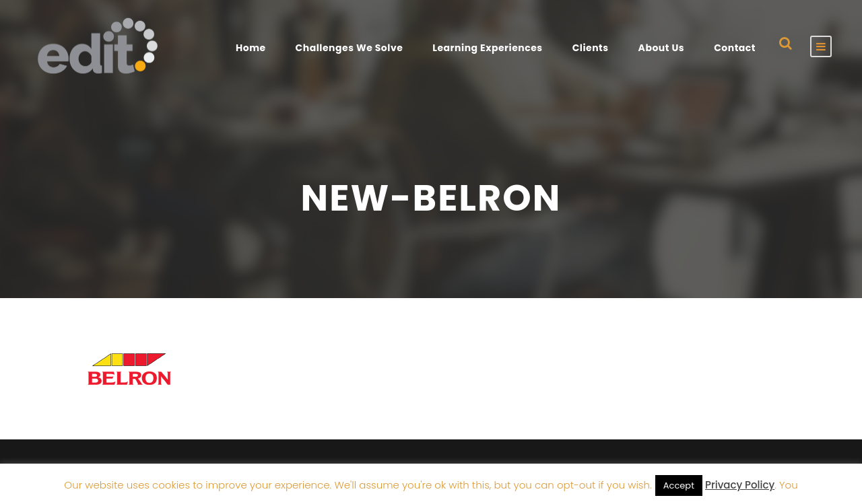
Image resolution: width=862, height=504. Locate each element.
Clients (591, 48)
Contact (735, 48)
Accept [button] (679, 485)
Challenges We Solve (350, 48)
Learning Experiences (487, 48)
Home (251, 48)
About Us (662, 48)
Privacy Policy (740, 485)
